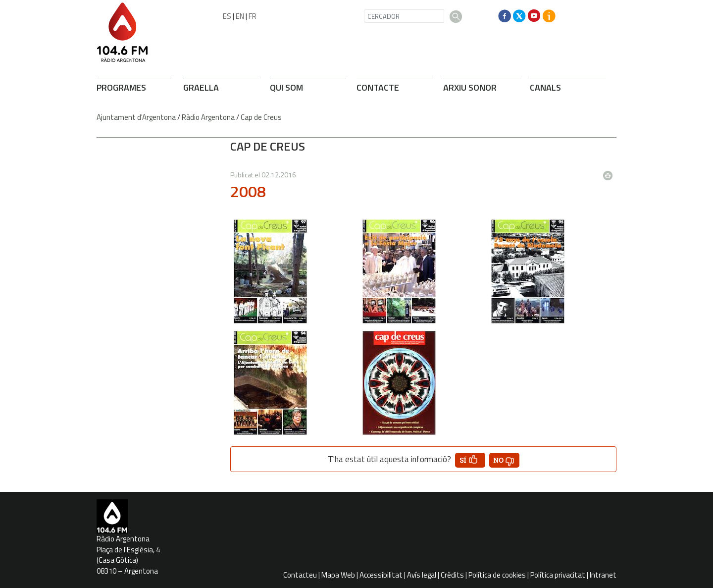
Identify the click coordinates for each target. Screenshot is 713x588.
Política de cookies (497, 575)
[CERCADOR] (404, 16)
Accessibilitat (381, 575)
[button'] (470, 460)
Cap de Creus (261, 117)
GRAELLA (201, 87)
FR (253, 16)
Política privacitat (558, 575)
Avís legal (422, 575)
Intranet (603, 575)
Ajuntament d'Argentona (136, 117)
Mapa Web (338, 575)
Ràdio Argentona (208, 117)
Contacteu (300, 575)
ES (227, 16)
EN (240, 16)
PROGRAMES (121, 87)
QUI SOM (286, 87)
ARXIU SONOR (470, 87)
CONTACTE (378, 87)
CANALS (545, 87)
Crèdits (452, 575)
